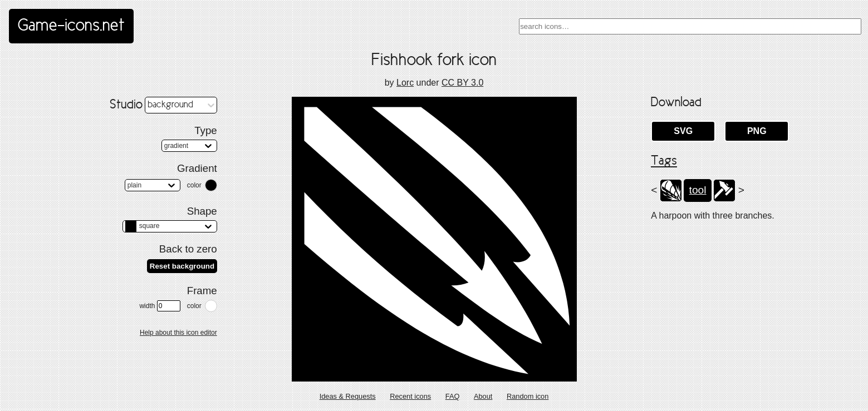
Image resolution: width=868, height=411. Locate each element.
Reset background (182, 266)
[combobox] (690, 26)
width (160, 306)
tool (698, 190)
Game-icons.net (71, 26)
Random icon (528, 396)
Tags (664, 161)
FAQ (453, 396)
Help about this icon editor (178, 333)
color (194, 185)
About (483, 396)
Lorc (405, 83)
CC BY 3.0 (462, 83)
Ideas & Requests (348, 396)
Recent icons (410, 396)
